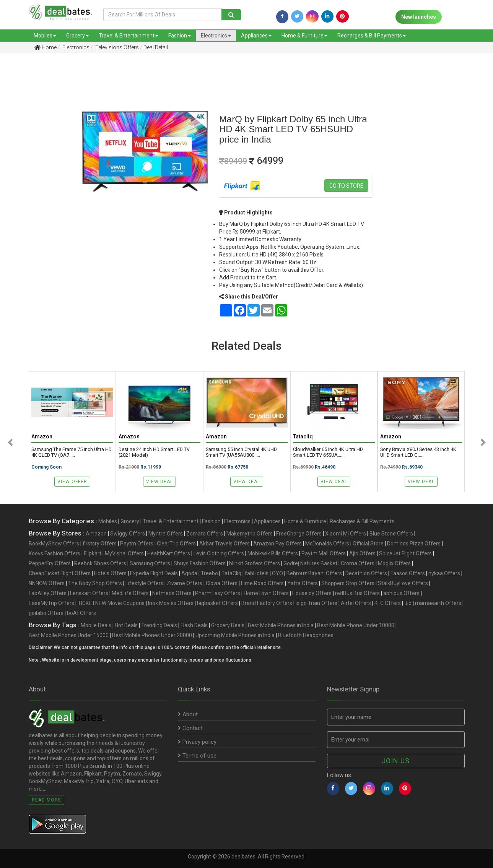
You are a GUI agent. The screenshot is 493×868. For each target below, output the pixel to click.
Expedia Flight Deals (154, 573)
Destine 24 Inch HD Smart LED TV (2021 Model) (154, 452)
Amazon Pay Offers (277, 544)
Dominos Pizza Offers (414, 544)
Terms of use (197, 756)
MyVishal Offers (124, 553)
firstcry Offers (100, 544)
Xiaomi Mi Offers (346, 534)
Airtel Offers (356, 603)
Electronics (216, 36)
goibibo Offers (46, 613)
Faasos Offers (408, 573)
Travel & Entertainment (129, 36)
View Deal (159, 482)
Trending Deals (159, 625)
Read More (46, 800)
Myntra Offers (166, 534)
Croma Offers (358, 563)
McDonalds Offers (327, 544)
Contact (190, 728)
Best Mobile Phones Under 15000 (69, 635)
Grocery (77, 36)
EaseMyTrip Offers (51, 603)
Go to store (346, 186)
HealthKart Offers (169, 553)
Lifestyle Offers (144, 583)
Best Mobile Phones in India (281, 625)
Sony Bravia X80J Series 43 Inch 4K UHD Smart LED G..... (418, 452)
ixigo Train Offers (316, 603)
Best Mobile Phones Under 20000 (152, 635)
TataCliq (231, 573)
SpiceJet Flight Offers (405, 553)
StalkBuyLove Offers (403, 583)
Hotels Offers (110, 573)
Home (46, 47)
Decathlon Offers (366, 573)
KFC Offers (388, 603)
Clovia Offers (222, 583)
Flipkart (93, 553)
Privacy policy (197, 742)
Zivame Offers (185, 583)
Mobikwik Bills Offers (273, 553)
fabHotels (257, 573)
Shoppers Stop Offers (348, 583)
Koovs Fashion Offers (55, 553)
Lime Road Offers (262, 583)
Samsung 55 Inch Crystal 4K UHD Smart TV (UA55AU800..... (241, 452)
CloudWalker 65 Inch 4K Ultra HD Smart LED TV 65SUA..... (328, 452)
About (188, 714)
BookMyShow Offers (54, 544)
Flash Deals (194, 625)
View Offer (72, 482)
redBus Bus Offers (357, 593)
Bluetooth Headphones (306, 635)
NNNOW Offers (47, 583)
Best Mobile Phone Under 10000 (356, 625)
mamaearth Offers (438, 603)
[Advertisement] (35, 179)
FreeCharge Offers (299, 534)
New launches (419, 17)
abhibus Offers (401, 593)
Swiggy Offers (128, 534)
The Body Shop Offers (95, 583)
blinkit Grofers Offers (255, 563)
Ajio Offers (362, 553)
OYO (277, 573)
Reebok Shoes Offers (100, 563)
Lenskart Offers (89, 593)
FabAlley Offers (48, 593)
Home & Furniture (304, 36)
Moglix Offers (394, 563)
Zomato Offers (205, 534)
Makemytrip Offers (250, 534)
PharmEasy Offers (218, 593)
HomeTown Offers (266, 593)
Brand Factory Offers (267, 603)
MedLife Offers (130, 593)
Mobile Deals (96, 625)
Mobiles (45, 36)
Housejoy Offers (312, 593)
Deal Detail (156, 47)
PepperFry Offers (50, 563)
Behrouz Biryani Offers (314, 573)
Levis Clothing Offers (219, 553)
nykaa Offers (444, 573)
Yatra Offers (303, 583)
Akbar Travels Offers (225, 544)
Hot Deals (126, 625)
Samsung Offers (150, 563)
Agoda (189, 573)
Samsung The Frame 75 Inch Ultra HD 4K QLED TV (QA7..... (72, 452)
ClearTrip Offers (176, 544)
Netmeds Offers (172, 593)
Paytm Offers (137, 544)
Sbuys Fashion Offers (200, 563)
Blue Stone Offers (391, 534)
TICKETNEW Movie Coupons (111, 603)
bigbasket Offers (217, 603)
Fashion (180, 36)
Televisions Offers (116, 47)
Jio (408, 603)
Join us (396, 761)
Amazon (96, 534)
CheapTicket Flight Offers (60, 573)
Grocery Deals (228, 625)
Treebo (209, 573)
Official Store (368, 544)
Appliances (256, 36)
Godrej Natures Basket (310, 563)
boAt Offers (81, 613)
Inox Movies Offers (171, 603)
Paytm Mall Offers (324, 553)
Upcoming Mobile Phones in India (235, 635)
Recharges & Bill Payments (372, 36)
